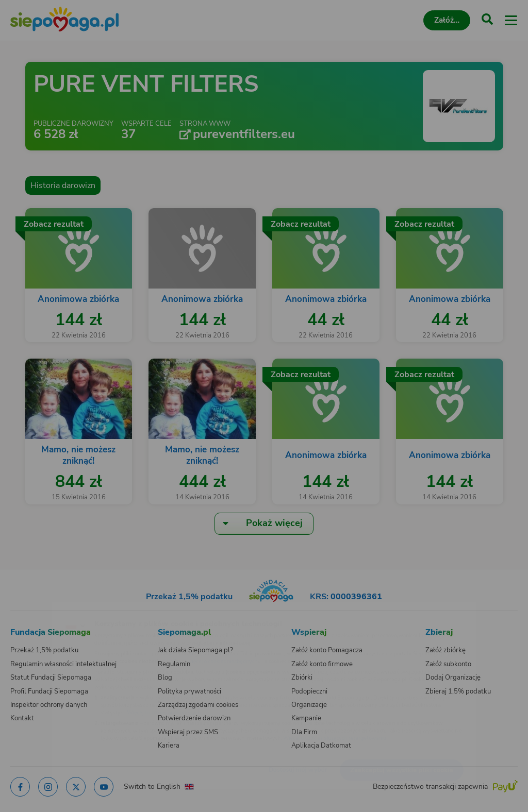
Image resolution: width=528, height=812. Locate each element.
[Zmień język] (29, 608)
